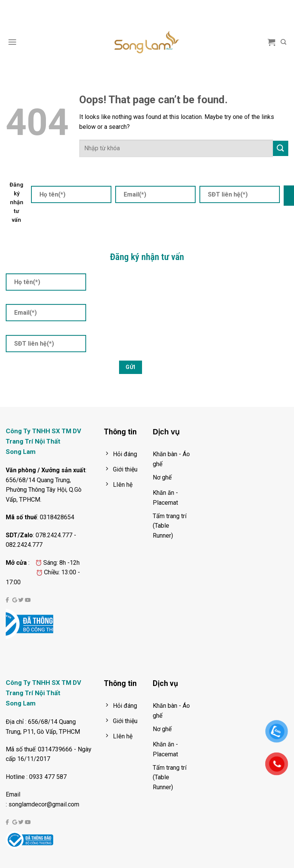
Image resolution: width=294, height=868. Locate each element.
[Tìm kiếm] (283, 42)
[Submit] (281, 148)
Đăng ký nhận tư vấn (16, 202)
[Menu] (12, 42)
